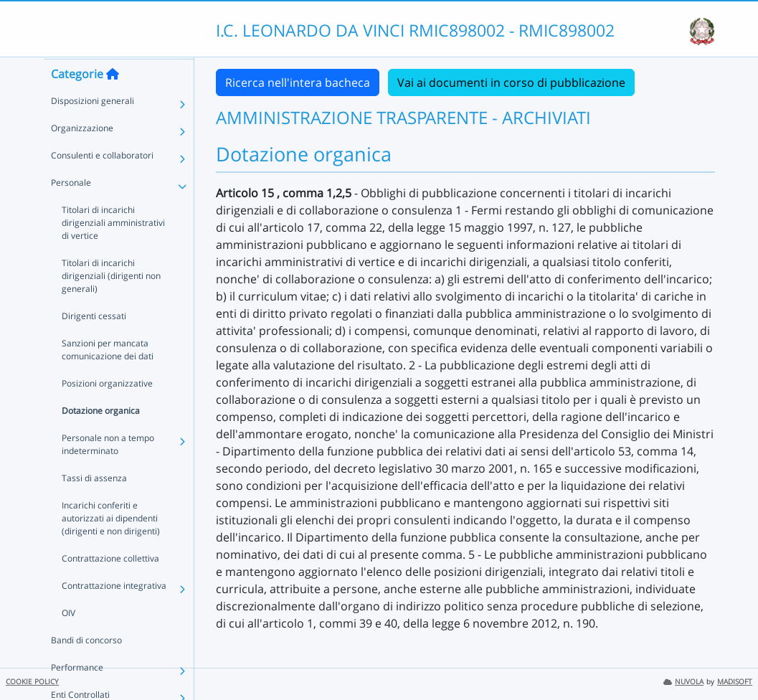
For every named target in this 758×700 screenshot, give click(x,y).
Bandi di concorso (86, 667)
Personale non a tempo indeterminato (108, 472)
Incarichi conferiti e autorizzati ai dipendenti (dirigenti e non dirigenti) (111, 545)
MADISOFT (735, 682)
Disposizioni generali (93, 128)
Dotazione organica (101, 438)
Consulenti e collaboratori (102, 183)
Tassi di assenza (94, 505)
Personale (71, 210)
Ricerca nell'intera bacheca (298, 82)
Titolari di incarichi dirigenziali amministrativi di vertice (113, 250)
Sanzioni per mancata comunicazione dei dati (108, 377)
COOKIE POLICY (32, 682)
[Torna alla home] (113, 101)
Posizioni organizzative (107, 411)
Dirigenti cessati (94, 343)
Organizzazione (82, 155)
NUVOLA (683, 682)
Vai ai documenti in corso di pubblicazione (511, 82)
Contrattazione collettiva (110, 586)
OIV (68, 640)
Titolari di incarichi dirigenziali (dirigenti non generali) (111, 303)
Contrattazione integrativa (114, 613)
